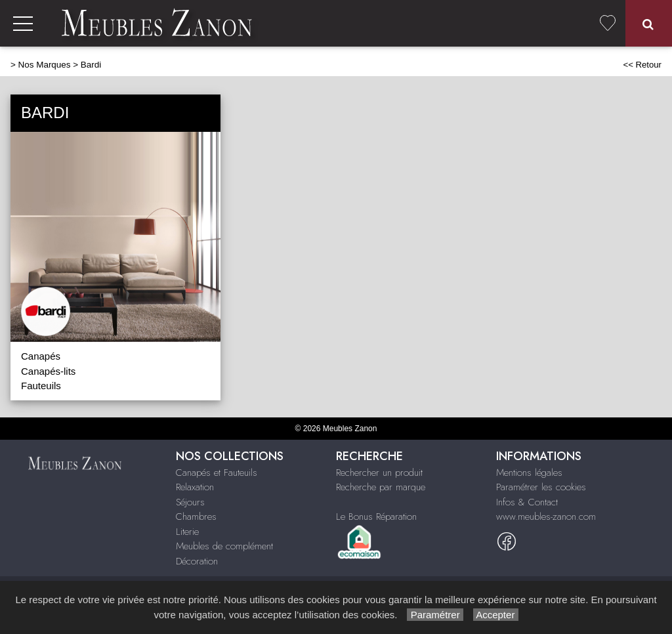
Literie (187, 532)
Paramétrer (435, 615)
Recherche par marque (381, 487)
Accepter (496, 615)
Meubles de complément (224, 546)
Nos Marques (45, 65)
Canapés (41, 356)
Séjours (190, 502)
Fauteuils (41, 386)
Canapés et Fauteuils (217, 473)
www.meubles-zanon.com (546, 517)
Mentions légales (529, 473)
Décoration (197, 561)
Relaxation (195, 487)
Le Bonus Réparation (376, 517)
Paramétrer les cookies (541, 487)
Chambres (196, 517)
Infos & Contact (527, 502)
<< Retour (642, 65)
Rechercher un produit (379, 473)
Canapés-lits (48, 371)
